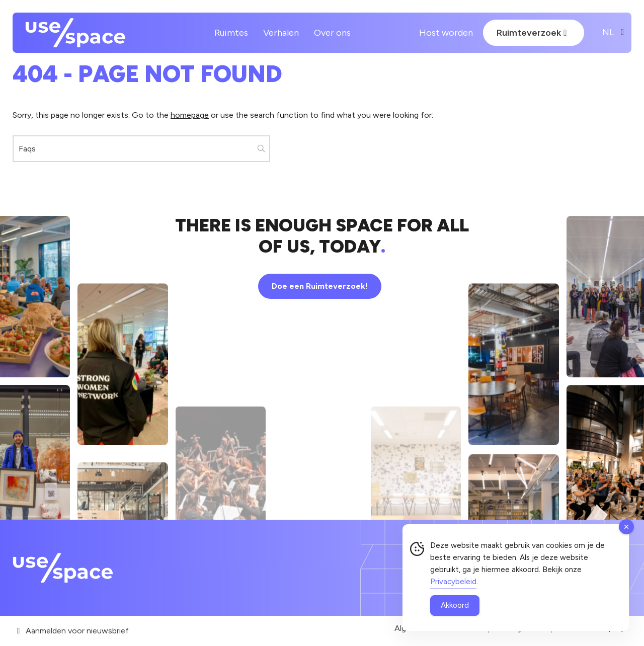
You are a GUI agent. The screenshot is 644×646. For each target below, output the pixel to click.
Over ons (332, 33)
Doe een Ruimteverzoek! (320, 286)
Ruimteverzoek (532, 33)
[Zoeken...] (141, 149)
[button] (261, 149)
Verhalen (281, 33)
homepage (190, 115)
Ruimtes (231, 33)
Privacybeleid (453, 582)
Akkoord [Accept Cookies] (455, 605)
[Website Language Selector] (608, 33)
